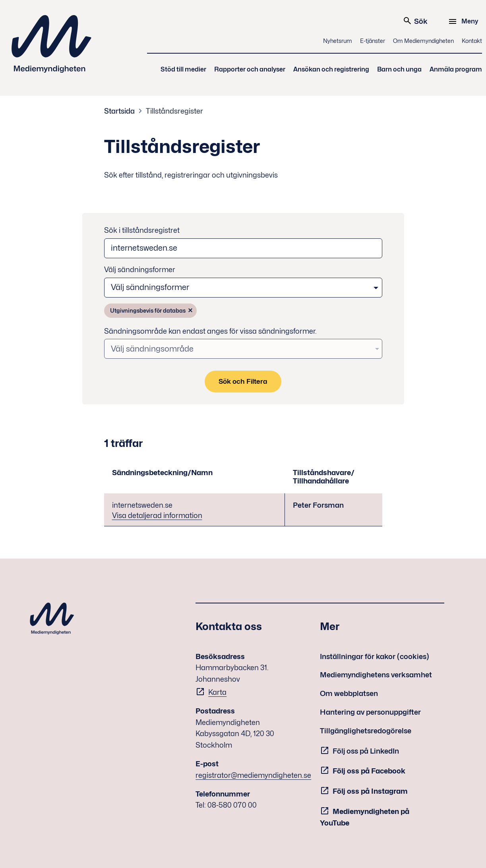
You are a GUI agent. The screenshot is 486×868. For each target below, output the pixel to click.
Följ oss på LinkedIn (366, 751)
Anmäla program (456, 69)
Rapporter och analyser (250, 69)
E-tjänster (373, 41)
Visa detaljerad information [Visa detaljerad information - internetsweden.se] (157, 515)
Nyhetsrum (338, 41)
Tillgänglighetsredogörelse (366, 731)
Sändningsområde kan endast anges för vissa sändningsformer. (210, 331)
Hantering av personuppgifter (370, 712)
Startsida (119, 111)
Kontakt (472, 41)
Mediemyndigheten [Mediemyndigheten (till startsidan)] (52, 44)
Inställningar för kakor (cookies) (375, 656)
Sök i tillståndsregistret (142, 230)
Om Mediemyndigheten (423, 41)
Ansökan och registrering (331, 69)
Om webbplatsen (349, 693)
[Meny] (464, 21)
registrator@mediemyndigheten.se (253, 775)
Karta (217, 692)
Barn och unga (399, 69)
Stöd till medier (183, 69)
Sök (415, 21)
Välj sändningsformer (140, 270)
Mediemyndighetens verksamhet (376, 675)
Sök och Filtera (243, 381)
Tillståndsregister (174, 111)
